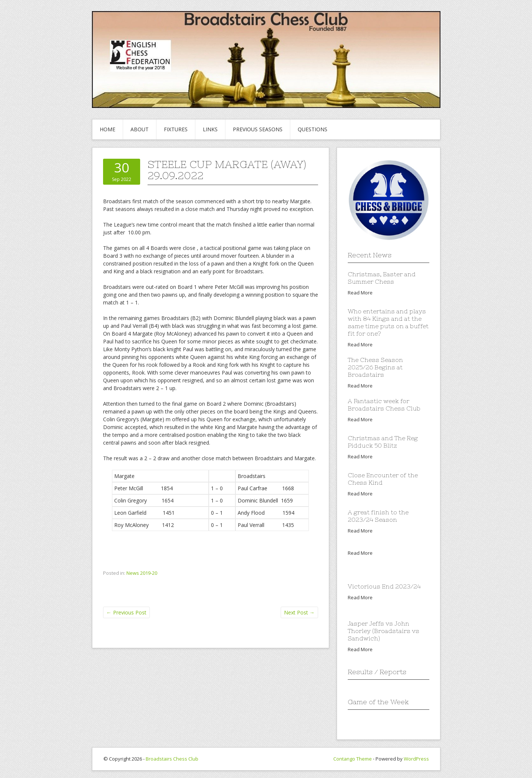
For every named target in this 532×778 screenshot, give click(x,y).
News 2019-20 (142, 573)
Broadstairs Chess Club (172, 759)
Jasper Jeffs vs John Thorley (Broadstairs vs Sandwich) (384, 631)
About (140, 129)
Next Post (299, 612)
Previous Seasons (258, 129)
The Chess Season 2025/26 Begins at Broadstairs (375, 367)
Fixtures (176, 129)
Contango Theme (353, 759)
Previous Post (126, 612)
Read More (360, 293)
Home (108, 129)
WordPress (416, 759)
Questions (313, 129)
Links (210, 129)
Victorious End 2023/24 (384, 586)
